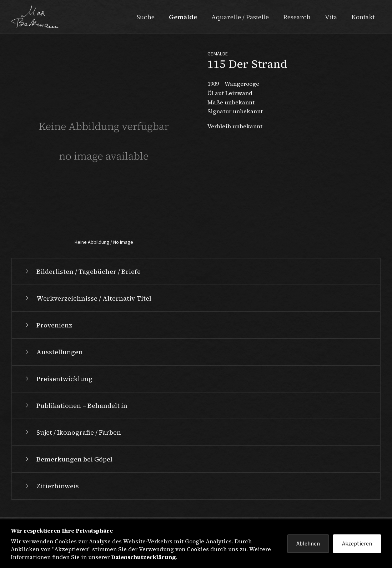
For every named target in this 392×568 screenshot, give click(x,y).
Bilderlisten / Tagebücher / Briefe (82, 271)
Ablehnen (308, 544)
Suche (145, 17)
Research (297, 17)
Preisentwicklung (58, 379)
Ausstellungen (53, 352)
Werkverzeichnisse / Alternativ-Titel (87, 298)
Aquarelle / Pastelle (240, 17)
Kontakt (363, 17)
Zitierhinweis (51, 486)
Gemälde (183, 17)
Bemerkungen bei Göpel (68, 459)
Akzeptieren (357, 544)
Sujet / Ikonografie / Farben (72, 432)
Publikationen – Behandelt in (76, 406)
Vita (331, 17)
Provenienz (48, 325)
